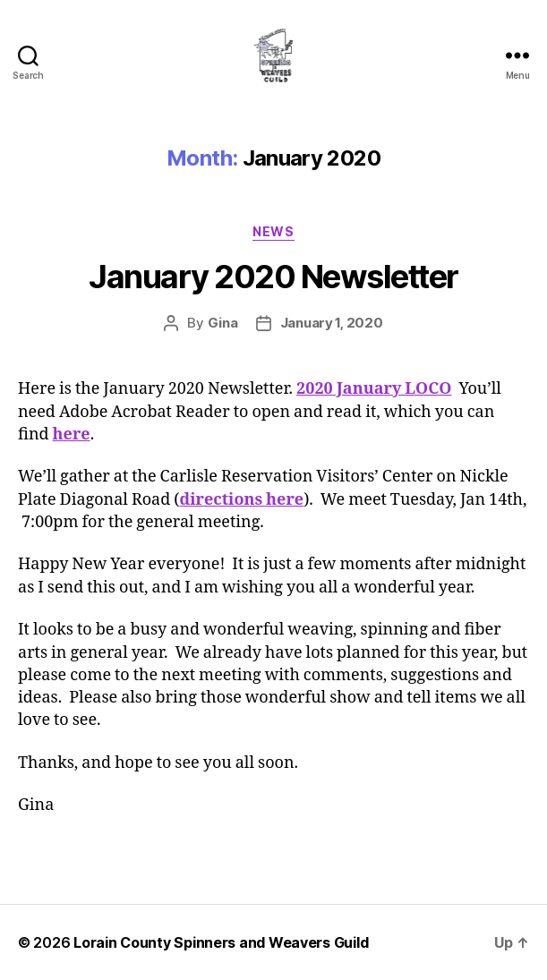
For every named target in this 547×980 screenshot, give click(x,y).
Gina (223, 323)
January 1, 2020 (332, 323)
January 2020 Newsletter (273, 277)
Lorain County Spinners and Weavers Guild (221, 942)
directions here (242, 500)
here (72, 435)
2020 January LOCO (374, 389)
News (273, 231)
